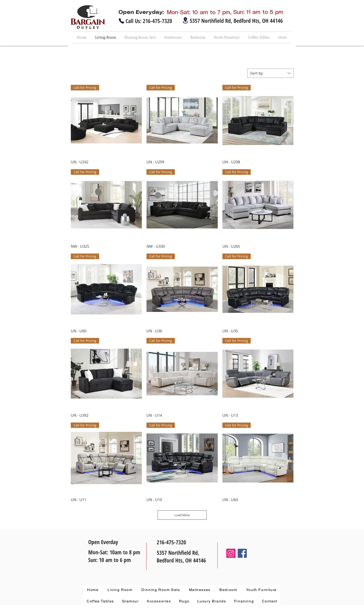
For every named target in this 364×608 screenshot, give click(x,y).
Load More (182, 515)
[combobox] (270, 73)
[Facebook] (242, 553)
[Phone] (121, 21)
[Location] (185, 20)
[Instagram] (231, 553)
